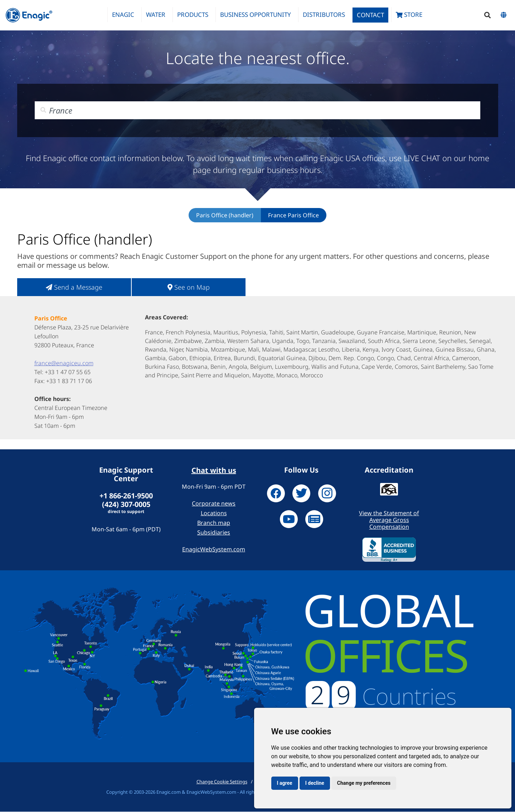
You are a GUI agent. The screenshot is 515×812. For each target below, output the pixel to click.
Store (409, 14)
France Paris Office (293, 216)
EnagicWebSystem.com (214, 550)
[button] (487, 15)
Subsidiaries (214, 533)
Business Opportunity (256, 14)
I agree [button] (285, 783)
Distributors (324, 14)
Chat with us (214, 471)
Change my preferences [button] (364, 783)
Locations (214, 513)
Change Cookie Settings (222, 782)
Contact (370, 15)
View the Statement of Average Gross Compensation (389, 520)
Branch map (214, 523)
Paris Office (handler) (225, 216)
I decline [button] (315, 783)
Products (193, 14)
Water (156, 14)
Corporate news (214, 504)
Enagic (123, 14)
